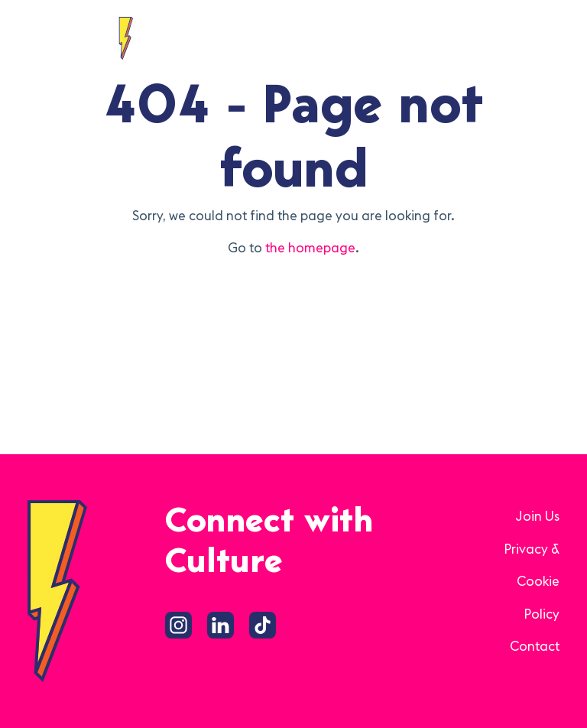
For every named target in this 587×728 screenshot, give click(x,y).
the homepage (310, 248)
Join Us (537, 516)
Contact (535, 646)
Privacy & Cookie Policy (532, 582)
